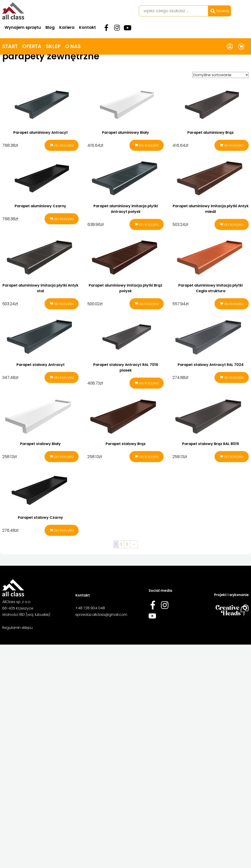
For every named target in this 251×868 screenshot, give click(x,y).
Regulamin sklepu (17, 696)
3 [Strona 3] (127, 582)
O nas (73, 46)
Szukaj (220, 11)
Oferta (32, 46)
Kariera (67, 27)
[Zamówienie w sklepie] (220, 75)
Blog (50, 27)
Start (10, 46)
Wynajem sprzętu (23, 27)
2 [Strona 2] (121, 582)
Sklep (53, 46)
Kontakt (87, 27)
